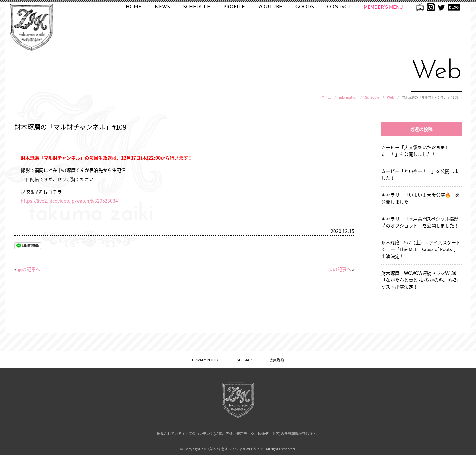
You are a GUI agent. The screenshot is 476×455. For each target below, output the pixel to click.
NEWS (162, 7)
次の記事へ (340, 269)
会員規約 (277, 360)
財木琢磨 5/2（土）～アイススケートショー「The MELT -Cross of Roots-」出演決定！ (421, 249)
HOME (134, 7)
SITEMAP (244, 360)
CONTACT (339, 7)
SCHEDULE (197, 7)
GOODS (305, 7)
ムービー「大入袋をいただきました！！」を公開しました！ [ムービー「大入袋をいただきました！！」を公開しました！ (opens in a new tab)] (415, 151)
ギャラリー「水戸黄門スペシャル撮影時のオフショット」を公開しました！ (420, 222)
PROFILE (234, 7)
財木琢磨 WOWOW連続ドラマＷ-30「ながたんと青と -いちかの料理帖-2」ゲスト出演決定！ (421, 280)
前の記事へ (29, 269)
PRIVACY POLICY (205, 360)
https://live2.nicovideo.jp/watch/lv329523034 (69, 201)
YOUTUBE (270, 7)
